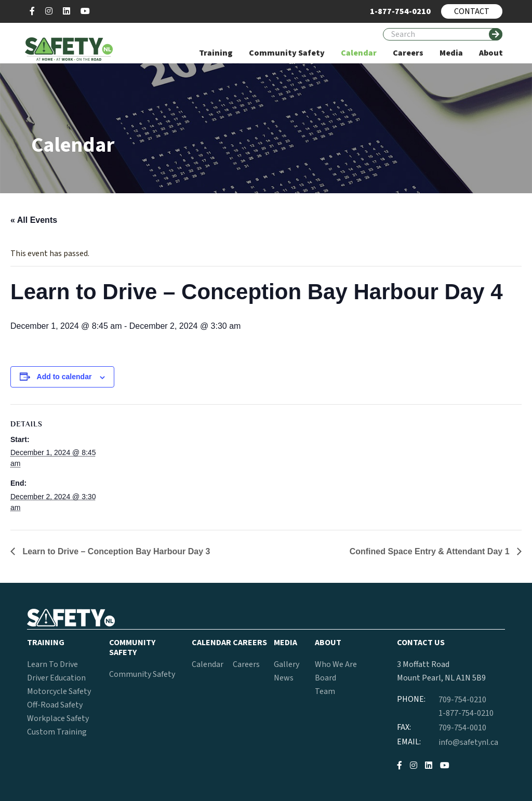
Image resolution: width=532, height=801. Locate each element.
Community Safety (142, 674)
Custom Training (57, 732)
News (284, 678)
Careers (246, 664)
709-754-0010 (462, 728)
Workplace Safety (58, 718)
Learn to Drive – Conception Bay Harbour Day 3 (115, 551)
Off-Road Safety (55, 705)
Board (325, 678)
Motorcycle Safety (59, 691)
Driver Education (56, 678)
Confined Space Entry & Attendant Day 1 (431, 551)
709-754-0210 (462, 700)
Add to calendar (64, 377)
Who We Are (336, 664)
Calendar (208, 664)
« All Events (34, 220)
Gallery (287, 664)
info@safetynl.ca (468, 742)
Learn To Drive (52, 664)
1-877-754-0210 (466, 713)
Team (325, 691)
